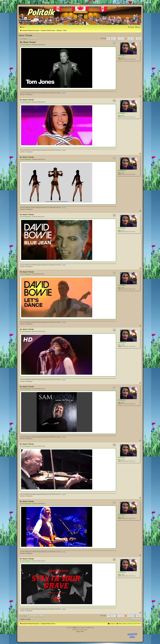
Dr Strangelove (122, 55)
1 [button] (115, 39)
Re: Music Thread (28, 42)
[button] (108, 39)
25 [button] (132, 39)
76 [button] (137, 39)
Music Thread (25, 35)
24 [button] (129, 39)
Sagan (64, 93)
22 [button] (122, 39)
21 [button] (119, 39)
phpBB (74, 628)
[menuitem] (22, 27)
